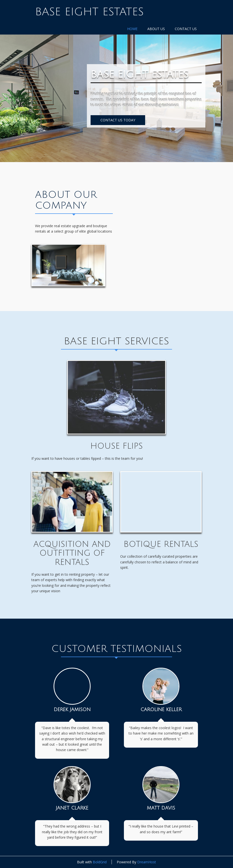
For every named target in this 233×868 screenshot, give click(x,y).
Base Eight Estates (89, 12)
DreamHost (147, 862)
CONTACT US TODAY (118, 120)
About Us (156, 29)
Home (132, 29)
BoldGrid (100, 862)
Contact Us (186, 29)
